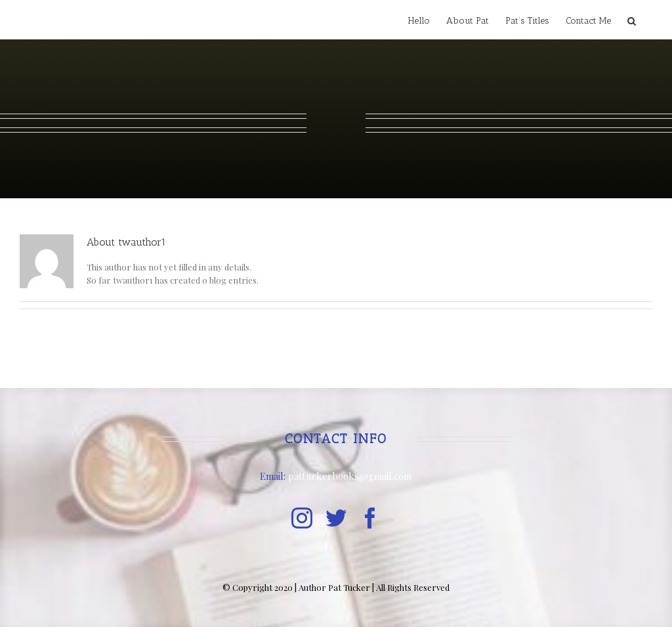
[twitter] (336, 518)
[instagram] (302, 518)
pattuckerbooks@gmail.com (350, 476)
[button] (632, 20)
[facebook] (370, 518)
